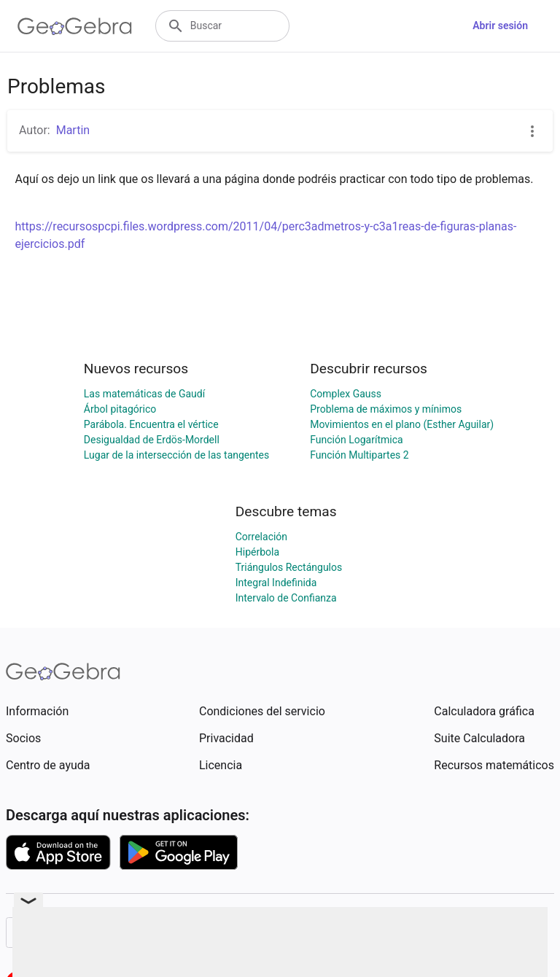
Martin (73, 130)
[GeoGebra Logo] (75, 26)
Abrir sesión (500, 26)
